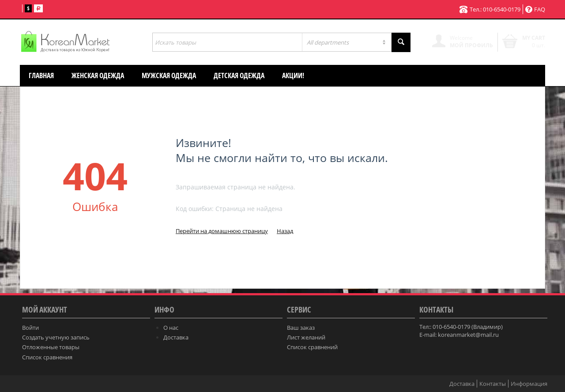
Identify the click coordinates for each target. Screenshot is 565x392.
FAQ (535, 9)
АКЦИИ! (293, 75)
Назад (285, 231)
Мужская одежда (169, 75)
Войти (30, 328)
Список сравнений (312, 347)
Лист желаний (306, 337)
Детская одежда (239, 75)
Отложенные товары (51, 347)
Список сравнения (47, 357)
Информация (529, 384)
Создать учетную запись (56, 337)
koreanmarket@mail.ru (468, 335)
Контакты (493, 384)
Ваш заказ (301, 328)
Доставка (176, 337)
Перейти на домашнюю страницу (222, 231)
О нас (171, 328)
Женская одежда (98, 75)
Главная (41, 75)
